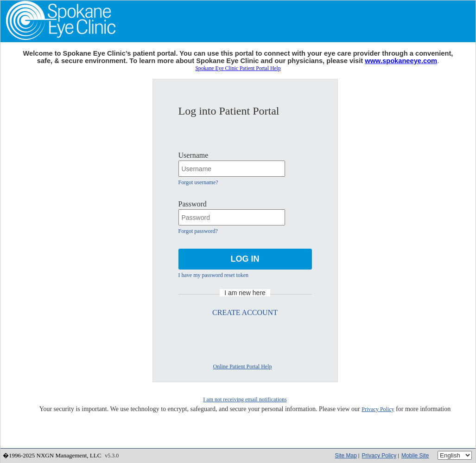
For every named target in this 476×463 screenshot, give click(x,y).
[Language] (455, 455)
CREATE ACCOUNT (245, 312)
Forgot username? (198, 182)
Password (193, 204)
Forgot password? (198, 231)
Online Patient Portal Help (243, 367)
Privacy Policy (378, 409)
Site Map (346, 456)
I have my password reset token (214, 275)
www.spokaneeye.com (401, 61)
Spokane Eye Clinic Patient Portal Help (238, 68)
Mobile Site (415, 456)
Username (194, 155)
